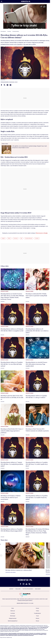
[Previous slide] (1, 555)
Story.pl (37, 621)
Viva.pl (37, 616)
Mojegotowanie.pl (13, 618)
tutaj (11, 638)
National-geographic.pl (13, 621)
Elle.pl (13, 608)
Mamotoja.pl (13, 616)
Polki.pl (37, 611)
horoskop (16, 238)
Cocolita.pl (13, 613)
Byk (21, 238)
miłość (9, 238)
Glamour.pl (13, 611)
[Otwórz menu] (1, 1)
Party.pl (37, 608)
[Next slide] (49, 555)
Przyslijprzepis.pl (37, 613)
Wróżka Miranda (29, 238)
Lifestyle (37, 238)
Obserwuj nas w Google (42, 233)
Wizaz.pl (37, 618)
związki (3, 238)
